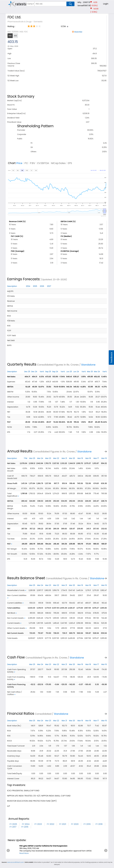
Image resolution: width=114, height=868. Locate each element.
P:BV (33, 163)
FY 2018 (99, 824)
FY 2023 (38, 824)
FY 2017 (13, 827)
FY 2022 (51, 824)
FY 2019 (87, 824)
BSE (16, 36)
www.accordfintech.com (16, 862)
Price (19, 163)
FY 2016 (25, 827)
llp (9, 806)
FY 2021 (63, 824)
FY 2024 (26, 824)
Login (106, 4)
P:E (26, 163)
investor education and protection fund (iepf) (32, 801)
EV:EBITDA (43, 163)
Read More (24, 853)
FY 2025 (13, 824)
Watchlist (78, 32)
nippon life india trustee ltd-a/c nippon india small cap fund (39, 796)
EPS (70, 163)
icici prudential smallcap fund (23, 791)
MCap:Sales (58, 163)
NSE (10, 36)
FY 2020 (75, 824)
